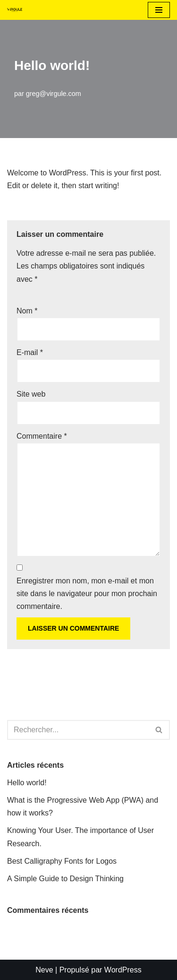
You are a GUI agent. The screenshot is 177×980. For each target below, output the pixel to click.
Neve (44, 970)
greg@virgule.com (54, 94)
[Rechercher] (78, 730)
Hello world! (27, 783)
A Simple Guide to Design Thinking (65, 879)
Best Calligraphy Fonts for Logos (62, 861)
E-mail (30, 352)
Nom (27, 311)
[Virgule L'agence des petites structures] (15, 10)
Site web (31, 394)
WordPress (123, 970)
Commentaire (42, 436)
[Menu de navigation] (159, 10)
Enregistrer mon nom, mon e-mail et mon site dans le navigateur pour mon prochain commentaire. (87, 594)
